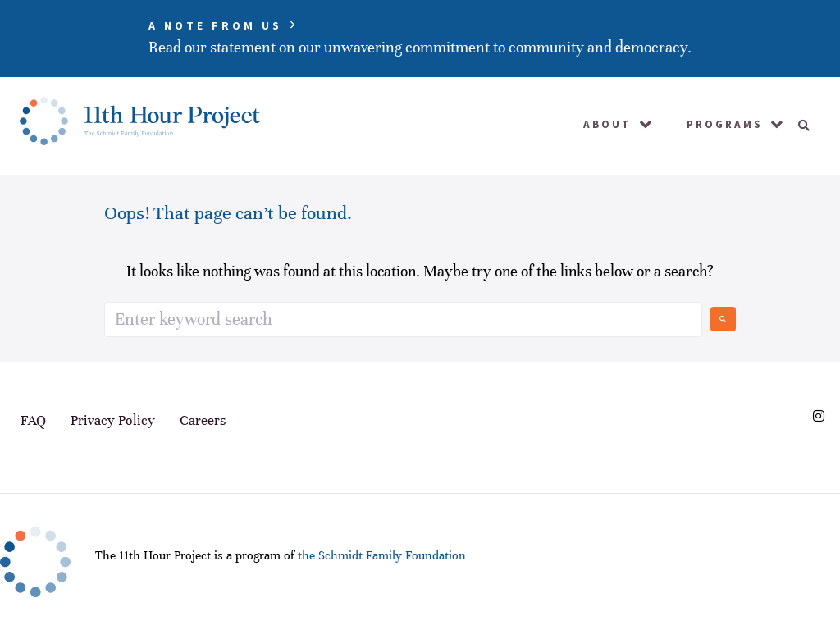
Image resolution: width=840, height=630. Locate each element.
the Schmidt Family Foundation (382, 555)
